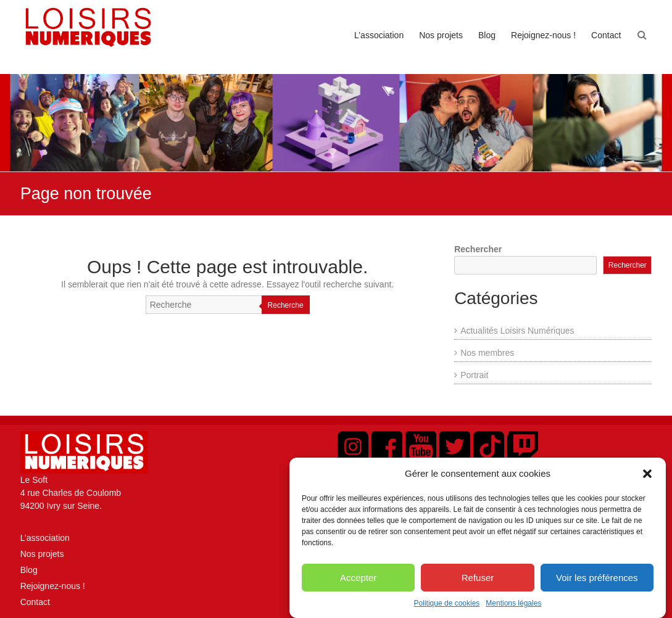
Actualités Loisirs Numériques (517, 331)
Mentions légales (513, 612)
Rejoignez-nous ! (543, 35)
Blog (487, 35)
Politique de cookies (447, 612)
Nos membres (487, 353)
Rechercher (478, 249)
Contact (606, 35)
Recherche (286, 305)
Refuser (478, 586)
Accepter (358, 586)
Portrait (474, 375)
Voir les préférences (597, 586)
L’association (379, 35)
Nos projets (441, 35)
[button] (647, 482)
